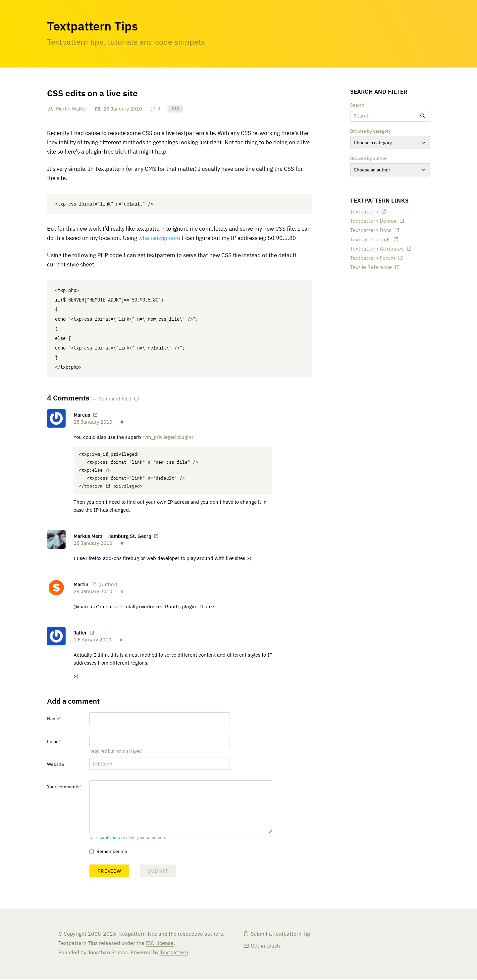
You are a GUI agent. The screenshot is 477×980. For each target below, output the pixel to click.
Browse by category (371, 131)
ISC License (160, 945)
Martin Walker (72, 109)
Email (53, 743)
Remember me (112, 853)
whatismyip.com (159, 238)
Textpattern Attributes (377, 249)
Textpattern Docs (371, 231)
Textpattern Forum (373, 258)
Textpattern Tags (370, 240)
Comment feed (115, 399)
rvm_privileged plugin (167, 437)
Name (53, 720)
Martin (81, 586)
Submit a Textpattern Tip (280, 936)
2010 (136, 109)
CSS (175, 109)
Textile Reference (371, 268)
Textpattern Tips (92, 27)
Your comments (63, 788)
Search (357, 105)
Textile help (109, 839)
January (120, 109)
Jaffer (80, 634)
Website (56, 766)
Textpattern (364, 212)
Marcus (82, 415)
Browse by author (368, 159)
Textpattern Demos (373, 221)
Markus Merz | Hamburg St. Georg (112, 537)
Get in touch (265, 948)
